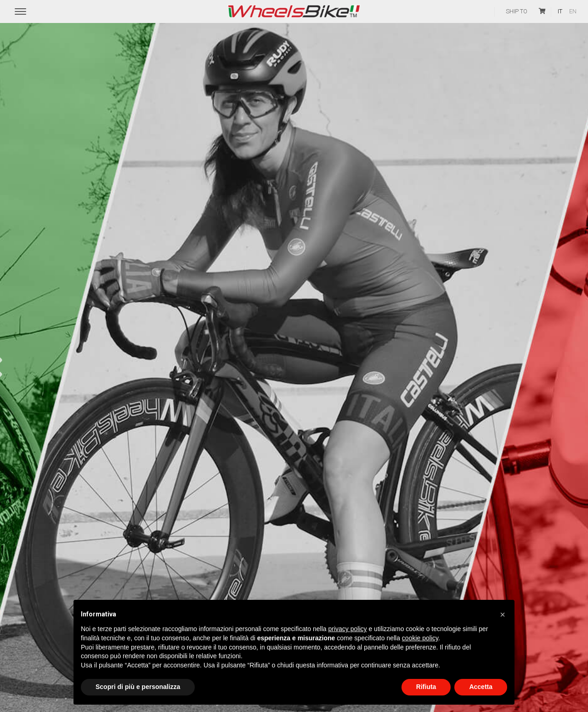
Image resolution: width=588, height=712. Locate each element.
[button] (503, 615)
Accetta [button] (481, 687)
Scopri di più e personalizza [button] (138, 687)
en (573, 11)
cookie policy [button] (420, 638)
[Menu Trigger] (20, 12)
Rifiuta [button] (426, 687)
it (560, 11)
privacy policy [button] (348, 629)
